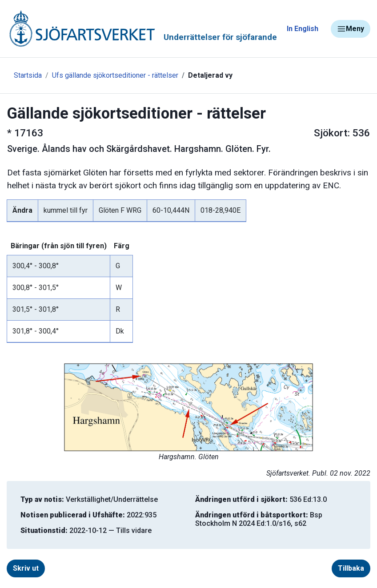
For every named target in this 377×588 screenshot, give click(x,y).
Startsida (28, 75)
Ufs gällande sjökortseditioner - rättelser (115, 75)
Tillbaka (351, 568)
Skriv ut (26, 568)
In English (303, 29)
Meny (351, 29)
